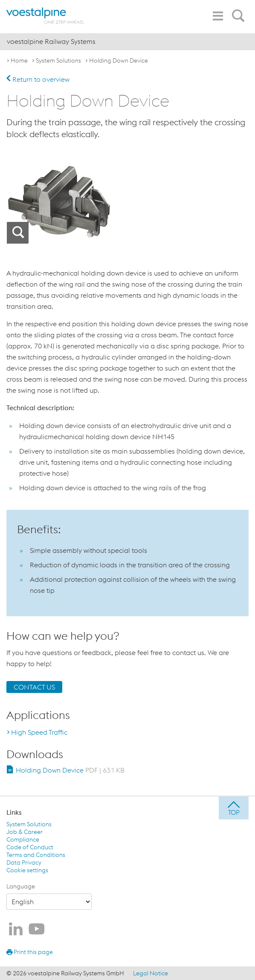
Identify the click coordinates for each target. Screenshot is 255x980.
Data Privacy (24, 862)
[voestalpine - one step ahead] (45, 16)
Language (21, 886)
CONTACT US (34, 687)
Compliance (23, 839)
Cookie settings (27, 870)
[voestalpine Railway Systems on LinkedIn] (16, 930)
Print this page (30, 952)
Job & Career (25, 832)
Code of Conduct (30, 847)
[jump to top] (234, 808)
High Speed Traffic (39, 732)
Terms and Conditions (36, 855)
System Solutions (58, 60)
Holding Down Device (119, 60)
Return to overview (38, 79)
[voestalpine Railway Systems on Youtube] (37, 930)
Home (19, 60)
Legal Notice (151, 973)
